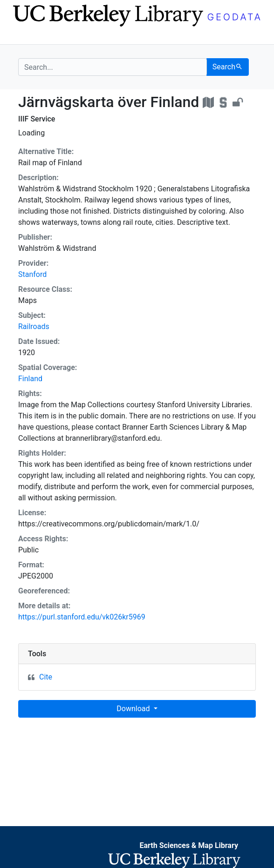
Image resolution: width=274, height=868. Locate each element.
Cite (46, 677)
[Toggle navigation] (24, 36)
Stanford (32, 274)
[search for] (113, 67)
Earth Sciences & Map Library (189, 845)
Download (134, 709)
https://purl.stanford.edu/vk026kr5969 (82, 617)
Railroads (34, 326)
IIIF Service (37, 119)
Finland (30, 379)
